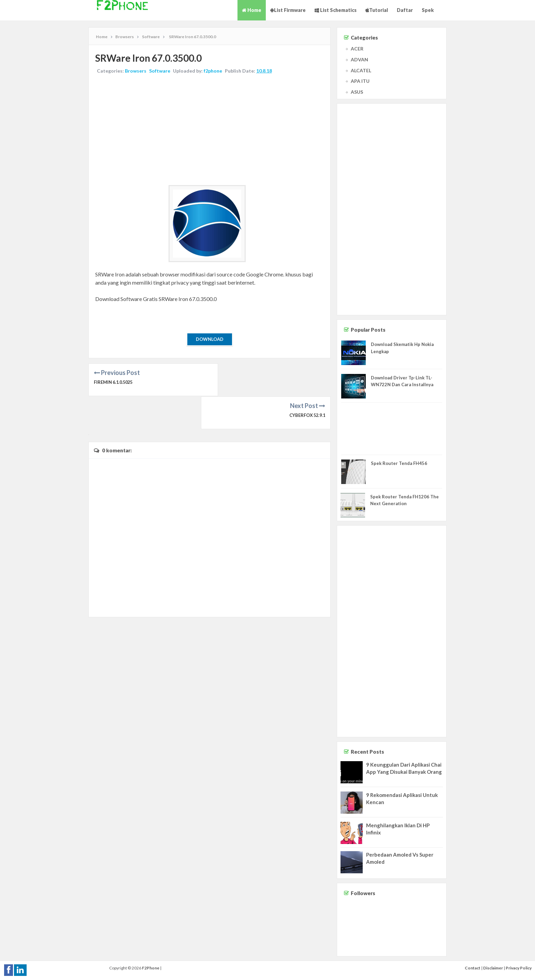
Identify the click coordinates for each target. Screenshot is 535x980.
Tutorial (377, 10)
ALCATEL (361, 70)
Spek (428, 10)
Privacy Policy (519, 968)
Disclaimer (493, 968)
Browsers (136, 71)
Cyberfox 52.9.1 (306, 382)
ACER (357, 49)
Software (160, 71)
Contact (473, 968)
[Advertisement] (209, 131)
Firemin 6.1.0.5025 (114, 382)
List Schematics (336, 10)
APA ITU (360, 81)
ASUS (357, 92)
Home (252, 10)
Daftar (405, 10)
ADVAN (359, 59)
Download (210, 339)
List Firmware (288, 10)
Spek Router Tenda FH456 (399, 463)
